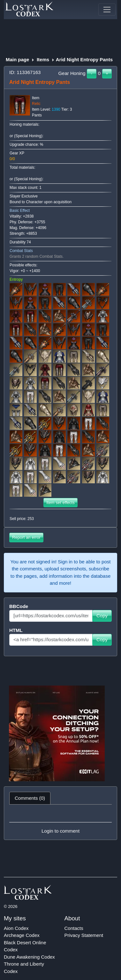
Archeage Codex (22, 935)
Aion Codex (16, 928)
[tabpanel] (60, 822)
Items (43, 59)
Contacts (74, 928)
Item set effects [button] (60, 503)
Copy (102, 616)
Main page (17, 59)
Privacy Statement (84, 935)
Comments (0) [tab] (30, 798)
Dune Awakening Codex (29, 957)
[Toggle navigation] (107, 10)
